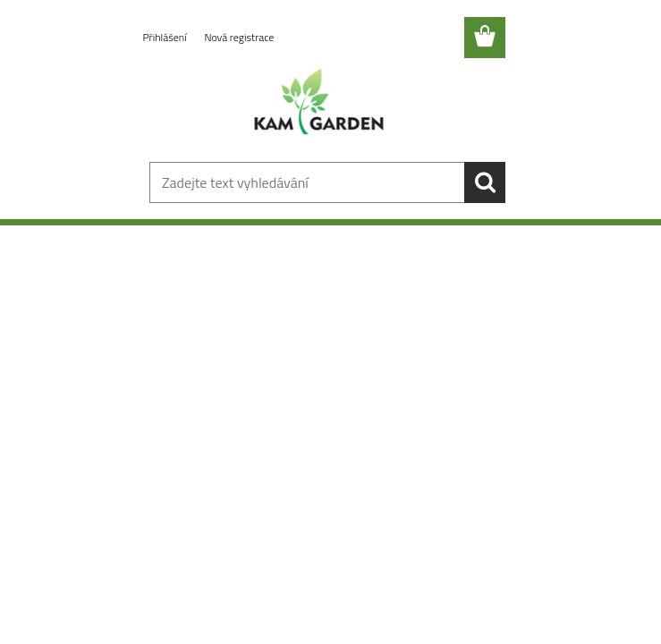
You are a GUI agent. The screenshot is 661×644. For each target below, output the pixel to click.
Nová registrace (239, 37)
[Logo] (320, 104)
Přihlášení (166, 37)
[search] (485, 182)
